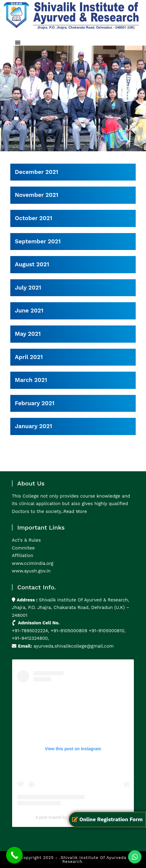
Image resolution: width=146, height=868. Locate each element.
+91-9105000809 (69, 631)
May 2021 (28, 334)
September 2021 (38, 241)
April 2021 (29, 357)
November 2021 (36, 195)
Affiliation (23, 556)
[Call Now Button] (14, 855)
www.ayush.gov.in (31, 571)
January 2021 (33, 426)
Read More (75, 511)
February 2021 (35, 403)
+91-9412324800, (30, 638)
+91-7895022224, (31, 631)
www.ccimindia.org (33, 563)
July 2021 (28, 288)
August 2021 (32, 264)
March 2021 (31, 380)
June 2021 (29, 311)
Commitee (23, 548)
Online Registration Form (107, 819)
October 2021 (33, 218)
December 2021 (36, 172)
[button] (18, 42)
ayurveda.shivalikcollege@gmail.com (74, 646)
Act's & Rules (26, 540)
